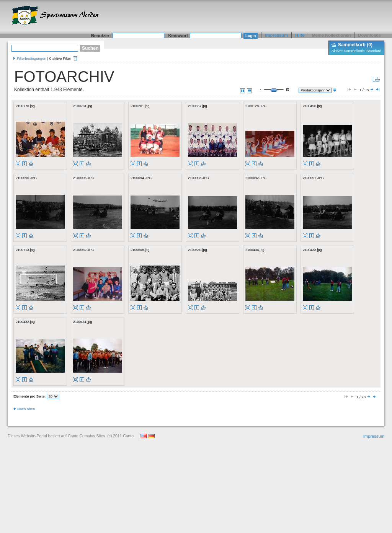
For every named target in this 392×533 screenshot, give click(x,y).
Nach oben (26, 409)
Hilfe (300, 35)
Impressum (276, 35)
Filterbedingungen (32, 58)
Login (251, 36)
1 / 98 (363, 90)
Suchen (90, 48)
